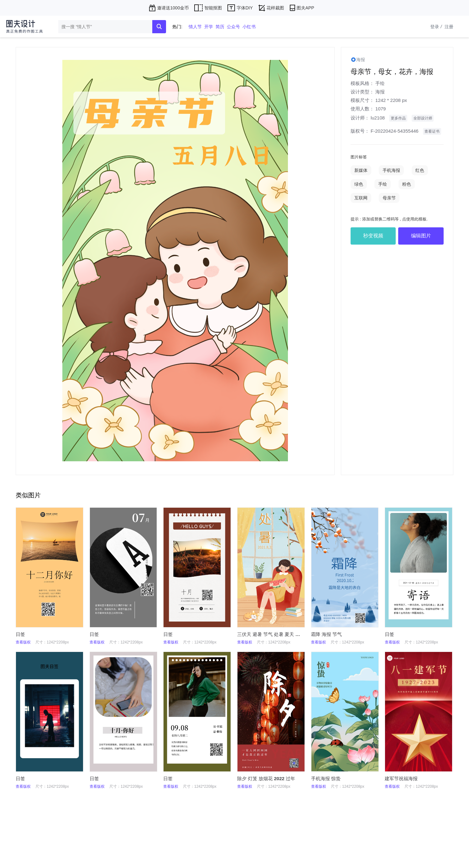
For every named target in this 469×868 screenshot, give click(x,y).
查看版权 (23, 642)
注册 (449, 27)
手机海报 (391, 170)
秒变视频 (373, 236)
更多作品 (398, 118)
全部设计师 (423, 118)
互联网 (361, 198)
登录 (437, 27)
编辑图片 (421, 236)
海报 (380, 92)
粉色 (407, 184)
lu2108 (378, 118)
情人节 (195, 27)
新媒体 (361, 170)
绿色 (359, 184)
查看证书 (432, 131)
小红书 (249, 27)
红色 (420, 170)
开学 (209, 27)
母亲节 (389, 198)
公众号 (233, 27)
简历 (220, 27)
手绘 (380, 83)
